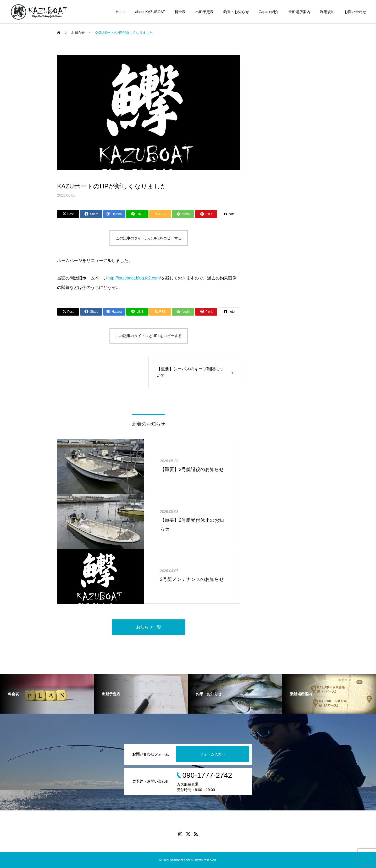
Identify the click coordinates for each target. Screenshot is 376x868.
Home (121, 12)
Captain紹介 (269, 12)
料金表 (180, 12)
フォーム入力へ (213, 754)
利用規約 (327, 12)
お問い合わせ (355, 12)
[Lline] (137, 214)
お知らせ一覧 (149, 627)
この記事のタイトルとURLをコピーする (149, 238)
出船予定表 (204, 12)
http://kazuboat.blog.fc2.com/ (134, 278)
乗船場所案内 (299, 12)
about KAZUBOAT (150, 12)
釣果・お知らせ (236, 12)
